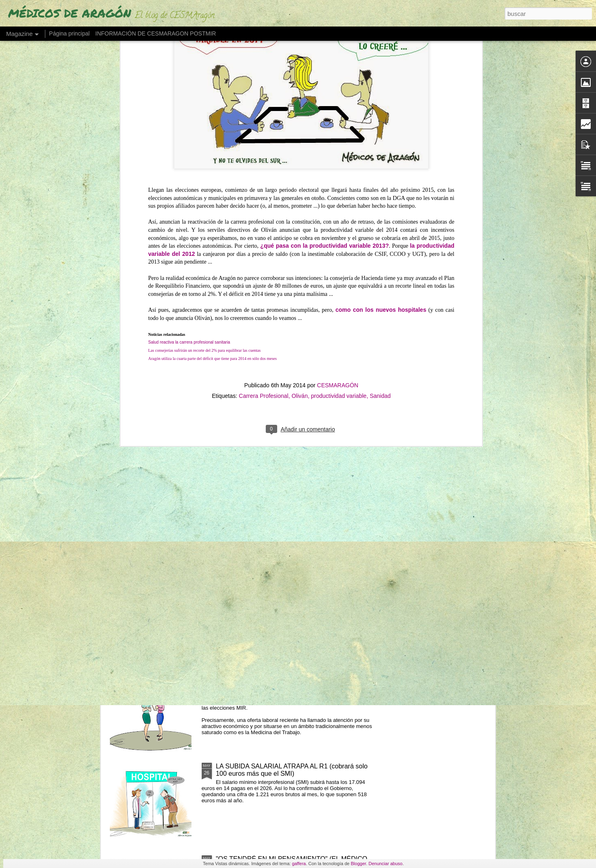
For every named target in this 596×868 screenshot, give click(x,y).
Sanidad (380, 159)
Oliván (300, 159)
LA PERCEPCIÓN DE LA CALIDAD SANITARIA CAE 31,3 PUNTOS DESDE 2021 (293, 492)
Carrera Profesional (264, 159)
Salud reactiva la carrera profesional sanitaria (189, 105)
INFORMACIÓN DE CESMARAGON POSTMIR (156, 33)
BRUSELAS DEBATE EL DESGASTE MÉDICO (285, 396)
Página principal (69, 33)
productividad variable (339, 159)
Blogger (358, 864)
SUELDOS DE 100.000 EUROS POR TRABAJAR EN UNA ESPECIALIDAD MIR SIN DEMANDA (294, 677)
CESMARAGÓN (338, 148)
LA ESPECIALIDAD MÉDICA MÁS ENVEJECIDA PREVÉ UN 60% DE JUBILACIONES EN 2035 (287, 585)
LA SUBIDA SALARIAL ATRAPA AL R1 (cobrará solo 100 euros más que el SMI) (292, 770)
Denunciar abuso (386, 864)
